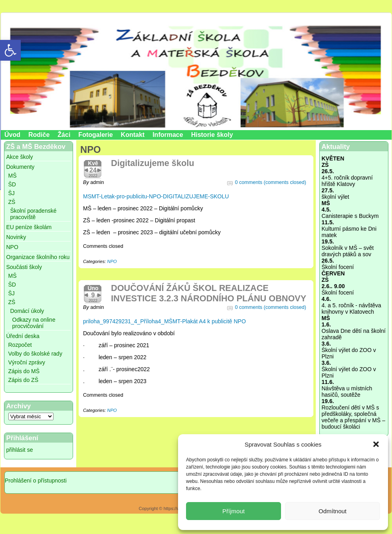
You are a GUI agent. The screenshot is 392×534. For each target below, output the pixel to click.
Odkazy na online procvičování (34, 323)
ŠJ (12, 193)
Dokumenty (21, 167)
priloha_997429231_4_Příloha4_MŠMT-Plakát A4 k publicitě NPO (164, 321)
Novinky (16, 237)
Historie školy (212, 135)
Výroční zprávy (27, 362)
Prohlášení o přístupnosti (36, 481)
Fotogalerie (95, 135)
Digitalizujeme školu (153, 163)
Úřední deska (23, 336)
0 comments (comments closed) (271, 182)
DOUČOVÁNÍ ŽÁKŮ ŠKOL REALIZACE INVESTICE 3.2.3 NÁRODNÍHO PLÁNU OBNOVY (209, 293)
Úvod (12, 135)
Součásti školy (24, 267)
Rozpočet (20, 345)
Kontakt (133, 135)
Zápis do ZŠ (23, 380)
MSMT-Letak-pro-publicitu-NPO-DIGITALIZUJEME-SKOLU (156, 196)
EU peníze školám (29, 227)
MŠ (13, 176)
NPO (12, 247)
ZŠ (12, 202)
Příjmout (234, 511)
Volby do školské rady (35, 354)
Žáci (64, 135)
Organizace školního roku (38, 257)
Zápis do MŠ (24, 371)
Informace (168, 135)
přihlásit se (20, 450)
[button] (376, 444)
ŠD (12, 184)
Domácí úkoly (27, 311)
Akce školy (20, 157)
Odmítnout (333, 511)
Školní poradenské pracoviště (34, 214)
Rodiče (39, 135)
